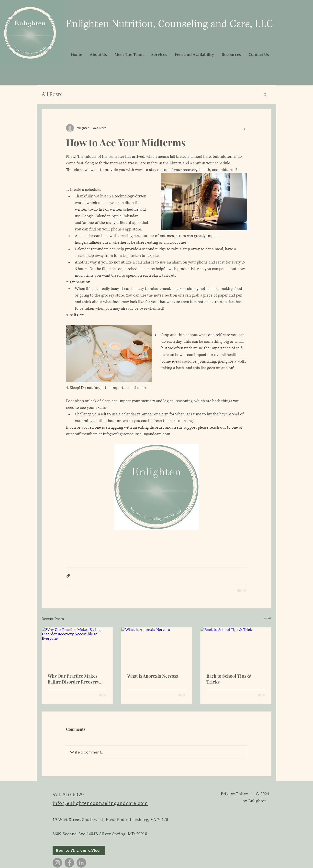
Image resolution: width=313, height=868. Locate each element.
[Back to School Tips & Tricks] (236, 647)
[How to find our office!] (79, 851)
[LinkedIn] (81, 863)
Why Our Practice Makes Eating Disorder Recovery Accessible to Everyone (73, 679)
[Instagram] (57, 863)
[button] (265, 94)
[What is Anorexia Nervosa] (157, 647)
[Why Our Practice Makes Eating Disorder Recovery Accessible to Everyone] (77, 647)
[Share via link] (68, 576)
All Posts (52, 95)
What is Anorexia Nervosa (153, 676)
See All (267, 618)
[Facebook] (69, 863)
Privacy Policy (235, 794)
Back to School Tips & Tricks (229, 679)
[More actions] (244, 128)
